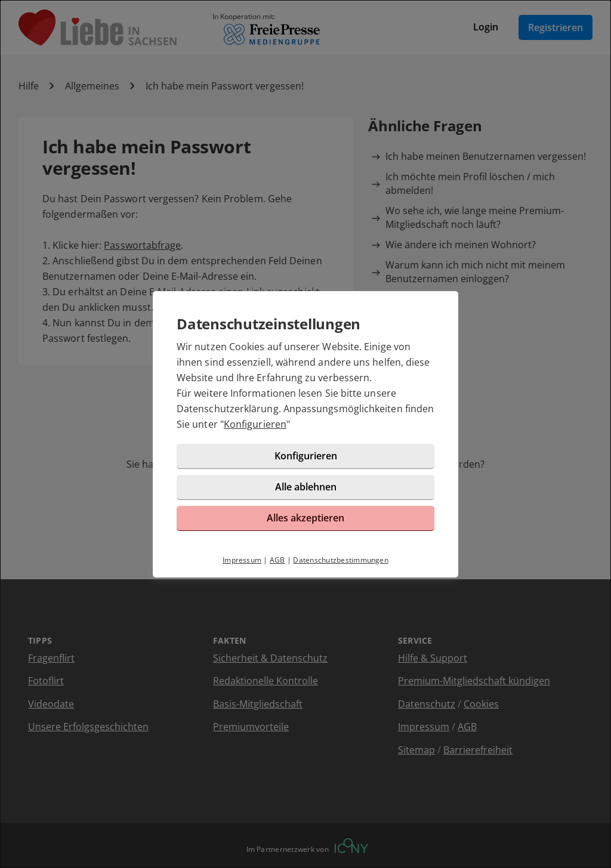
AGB (277, 560)
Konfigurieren (255, 424)
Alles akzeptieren (305, 518)
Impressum (242, 560)
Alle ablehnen (306, 487)
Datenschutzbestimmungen (341, 560)
